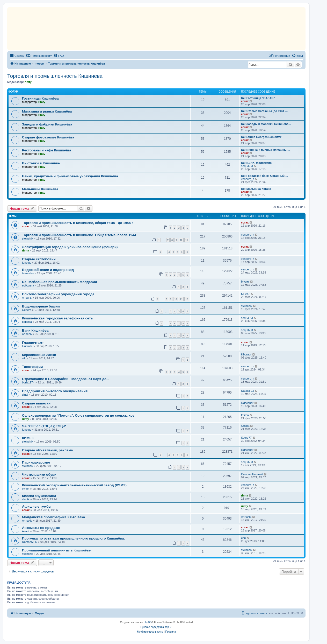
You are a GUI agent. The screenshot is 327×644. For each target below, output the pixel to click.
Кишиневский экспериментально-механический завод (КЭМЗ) (74, 485)
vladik (26, 499)
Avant (26, 531)
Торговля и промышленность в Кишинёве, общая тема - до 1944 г (78, 223)
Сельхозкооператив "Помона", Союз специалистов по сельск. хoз (78, 415)
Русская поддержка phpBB (156, 627)
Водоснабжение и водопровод (48, 270)
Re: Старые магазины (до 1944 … (264, 111)
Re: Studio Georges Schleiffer (261, 137)
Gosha (245, 426)
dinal (25, 395)
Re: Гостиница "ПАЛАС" (258, 98)
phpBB (148, 622)
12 (187, 299)
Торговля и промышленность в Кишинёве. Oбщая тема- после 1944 (79, 235)
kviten (26, 489)
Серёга (27, 310)
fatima (245, 415)
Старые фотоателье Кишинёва (48, 137)
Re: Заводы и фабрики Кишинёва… (266, 124)
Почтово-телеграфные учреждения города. (59, 294)
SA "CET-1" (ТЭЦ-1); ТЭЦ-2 (44, 426)
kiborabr (246, 354)
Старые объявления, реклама (47, 450)
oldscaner (247, 403)
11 (187, 240)
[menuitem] (39, 56)
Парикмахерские (36, 462)
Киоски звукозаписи (39, 496)
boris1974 (28, 382)
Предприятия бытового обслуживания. (55, 391)
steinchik (28, 239)
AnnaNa (27, 521)
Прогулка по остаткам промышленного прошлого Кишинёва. (73, 538)
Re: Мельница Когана (256, 189)
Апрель (27, 298)
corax (245, 101)
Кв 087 (245, 294)
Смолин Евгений (252, 474)
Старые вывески (36, 403)
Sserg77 (246, 438)
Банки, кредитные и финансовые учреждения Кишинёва (70, 176)
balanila (27, 322)
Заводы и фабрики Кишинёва (47, 124)
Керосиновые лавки (39, 355)
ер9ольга (28, 285)
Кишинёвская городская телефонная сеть (57, 318)
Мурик (245, 282)
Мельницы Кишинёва (40, 189)
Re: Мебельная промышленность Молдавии (60, 282)
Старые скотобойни (39, 259)
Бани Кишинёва (35, 330)
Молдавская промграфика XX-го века (53, 517)
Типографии (32, 367)
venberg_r (248, 179)
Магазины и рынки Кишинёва (47, 111)
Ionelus (27, 263)
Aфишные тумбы (37, 506)
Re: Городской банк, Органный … (265, 176)
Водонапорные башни (41, 306)
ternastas (28, 273)
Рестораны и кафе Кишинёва (46, 150)
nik (24, 358)
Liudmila (27, 346)
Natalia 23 (248, 391)
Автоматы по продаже (41, 528)
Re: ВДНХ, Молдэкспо (256, 163)
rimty (28, 82)
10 (181, 240)
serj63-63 (247, 166)
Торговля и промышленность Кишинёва (55, 76)
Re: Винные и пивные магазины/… (266, 150)
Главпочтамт (33, 343)
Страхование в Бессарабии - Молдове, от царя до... (66, 379)
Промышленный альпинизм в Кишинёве (56, 550)
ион (243, 538)
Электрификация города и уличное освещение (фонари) (70, 247)
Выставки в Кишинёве (41, 163)
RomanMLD (30, 542)
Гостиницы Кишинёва (40, 98)
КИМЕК (28, 438)
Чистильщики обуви (39, 475)
